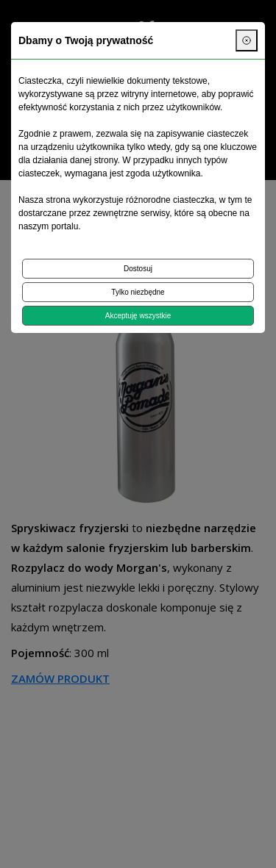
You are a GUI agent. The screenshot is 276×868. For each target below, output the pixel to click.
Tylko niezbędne (138, 292)
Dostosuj (138, 269)
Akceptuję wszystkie (138, 316)
